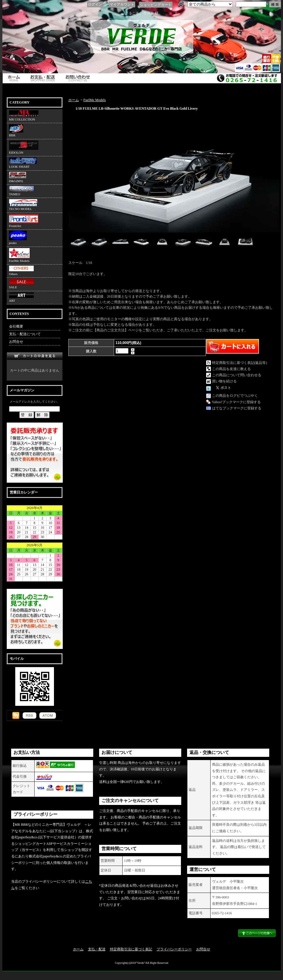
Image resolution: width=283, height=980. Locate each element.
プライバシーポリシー (174, 949)
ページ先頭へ (257, 933)
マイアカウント (122, 4)
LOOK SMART (23, 163)
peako (18, 238)
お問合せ (79, 78)
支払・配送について (44, 78)
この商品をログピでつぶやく (235, 396)
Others (21, 271)
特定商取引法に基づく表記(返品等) (240, 363)
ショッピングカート (156, 5)
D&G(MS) (18, 177)
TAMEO (21, 191)
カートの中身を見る (35, 356)
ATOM (48, 715)
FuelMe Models (19, 255)
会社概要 (16, 326)
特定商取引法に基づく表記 (131, 949)
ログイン (95, 4)
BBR (16, 131)
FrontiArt (24, 221)
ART (21, 297)
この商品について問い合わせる (237, 375)
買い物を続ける (224, 381)
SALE (21, 284)
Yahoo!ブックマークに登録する (237, 402)
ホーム (14, 78)
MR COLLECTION (24, 116)
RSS (29, 715)
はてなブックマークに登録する (237, 408)
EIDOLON (24, 147)
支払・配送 (97, 949)
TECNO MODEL (23, 205)
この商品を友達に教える (231, 369)
